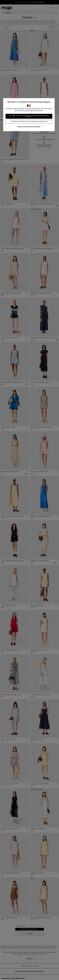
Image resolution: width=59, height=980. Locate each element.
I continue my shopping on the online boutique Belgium (29, 122)
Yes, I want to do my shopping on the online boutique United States (29, 116)
